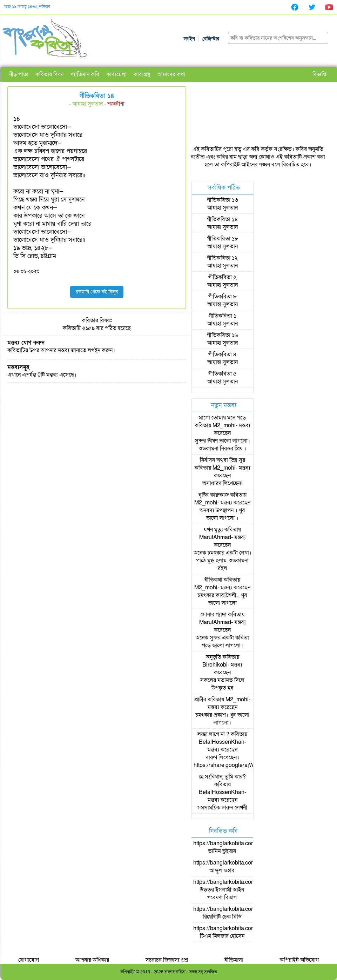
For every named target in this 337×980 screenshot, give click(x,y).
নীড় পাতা (19, 74)
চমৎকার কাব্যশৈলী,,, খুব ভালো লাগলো (222, 599)
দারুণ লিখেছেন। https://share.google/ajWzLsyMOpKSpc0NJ (248, 761)
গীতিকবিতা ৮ (223, 297)
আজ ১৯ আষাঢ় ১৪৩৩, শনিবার (27, 7)
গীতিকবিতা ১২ (222, 258)
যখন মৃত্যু (213, 530)
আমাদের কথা (171, 74)
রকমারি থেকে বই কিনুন (97, 292)
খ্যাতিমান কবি (85, 74)
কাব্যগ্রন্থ (142, 74)
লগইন (189, 39)
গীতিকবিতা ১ (223, 316)
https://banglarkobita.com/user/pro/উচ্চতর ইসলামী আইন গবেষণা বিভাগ (237, 890)
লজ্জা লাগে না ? (213, 734)
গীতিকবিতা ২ (222, 277)
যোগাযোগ (29, 960)
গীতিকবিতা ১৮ (223, 239)
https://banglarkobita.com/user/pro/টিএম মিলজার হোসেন (237, 932)
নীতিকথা (213, 580)
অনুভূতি (214, 657)
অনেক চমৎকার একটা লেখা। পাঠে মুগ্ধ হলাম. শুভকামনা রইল (223, 561)
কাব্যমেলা (116, 74)
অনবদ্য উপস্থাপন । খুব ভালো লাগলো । (222, 514)
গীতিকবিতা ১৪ (223, 219)
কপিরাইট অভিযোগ (299, 960)
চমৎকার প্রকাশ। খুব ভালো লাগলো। (222, 719)
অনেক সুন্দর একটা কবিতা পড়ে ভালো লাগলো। (222, 642)
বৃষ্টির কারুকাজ (214, 495)
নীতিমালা (234, 960)
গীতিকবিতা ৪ (223, 355)
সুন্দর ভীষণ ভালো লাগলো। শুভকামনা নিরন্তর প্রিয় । (223, 445)
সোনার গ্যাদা (214, 615)
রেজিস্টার (211, 39)
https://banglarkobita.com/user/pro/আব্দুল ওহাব (237, 867)
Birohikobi (215, 665)
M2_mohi (224, 425)
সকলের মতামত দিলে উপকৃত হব (222, 684)
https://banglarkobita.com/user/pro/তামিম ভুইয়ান (237, 847)
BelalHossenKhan (222, 742)
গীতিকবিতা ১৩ (223, 200)
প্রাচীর (200, 700)
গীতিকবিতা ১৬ (223, 335)
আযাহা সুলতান (87, 104)
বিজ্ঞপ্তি (319, 74)
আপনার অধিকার (92, 960)
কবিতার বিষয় (49, 74)
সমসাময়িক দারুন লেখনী (222, 808)
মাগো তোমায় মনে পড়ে (222, 418)
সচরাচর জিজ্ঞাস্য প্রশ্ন (167, 960)
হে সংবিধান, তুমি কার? (222, 777)
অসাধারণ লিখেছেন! (222, 483)
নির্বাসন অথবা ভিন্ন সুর (223, 460)
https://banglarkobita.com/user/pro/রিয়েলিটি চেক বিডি (237, 913)
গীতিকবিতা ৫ (223, 374)
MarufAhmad (215, 537)
